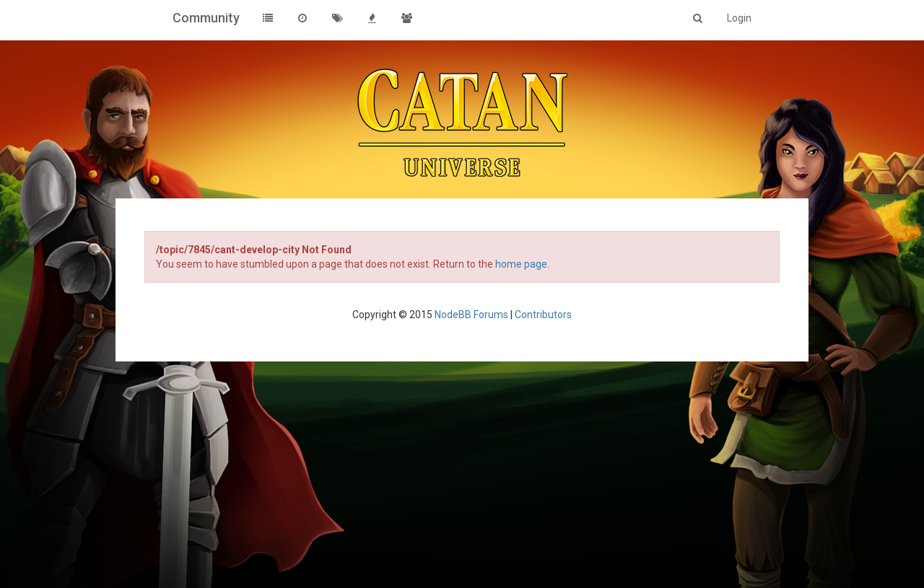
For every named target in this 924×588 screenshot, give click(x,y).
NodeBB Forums (471, 315)
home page (521, 264)
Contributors (543, 315)
